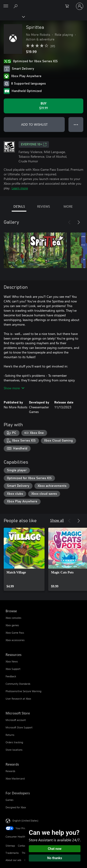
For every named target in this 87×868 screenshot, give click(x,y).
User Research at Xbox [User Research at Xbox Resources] (18, 699)
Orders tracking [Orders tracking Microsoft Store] (14, 742)
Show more (14, 388)
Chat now (55, 849)
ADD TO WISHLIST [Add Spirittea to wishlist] (34, 124)
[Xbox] (12, 16)
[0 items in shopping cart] (68, 6)
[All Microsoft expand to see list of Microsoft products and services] (6, 6)
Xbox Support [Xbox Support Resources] (13, 669)
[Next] (79, 222)
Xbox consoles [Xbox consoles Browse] (13, 618)
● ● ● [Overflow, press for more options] (76, 124)
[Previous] (69, 222)
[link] (24, 559)
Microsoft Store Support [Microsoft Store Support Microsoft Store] (19, 727)
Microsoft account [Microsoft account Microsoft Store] (16, 720)
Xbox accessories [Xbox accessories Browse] (15, 640)
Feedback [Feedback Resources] (11, 676)
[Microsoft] (43, 3)
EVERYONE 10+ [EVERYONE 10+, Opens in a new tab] (34, 144)
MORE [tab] (68, 206)
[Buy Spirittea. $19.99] (43, 106)
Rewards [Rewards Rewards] (10, 771)
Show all (57, 520)
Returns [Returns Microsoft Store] (10, 735)
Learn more (20, 188)
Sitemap (10, 846)
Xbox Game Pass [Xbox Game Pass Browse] (15, 633)
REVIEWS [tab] (43, 206)
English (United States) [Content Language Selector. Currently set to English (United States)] (25, 821)
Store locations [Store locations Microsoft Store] (14, 750)
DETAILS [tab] (19, 206)
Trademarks (12, 853)
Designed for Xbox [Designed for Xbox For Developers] (16, 807)
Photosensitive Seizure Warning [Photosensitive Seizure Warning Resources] (23, 691)
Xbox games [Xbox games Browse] (12, 625)
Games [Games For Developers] (10, 800)
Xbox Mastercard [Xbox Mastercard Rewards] (15, 778)
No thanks (55, 858)
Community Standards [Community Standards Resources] (18, 684)
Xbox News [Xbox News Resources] (12, 661)
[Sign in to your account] (80, 6)
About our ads (13, 860)
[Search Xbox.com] (16, 6)
